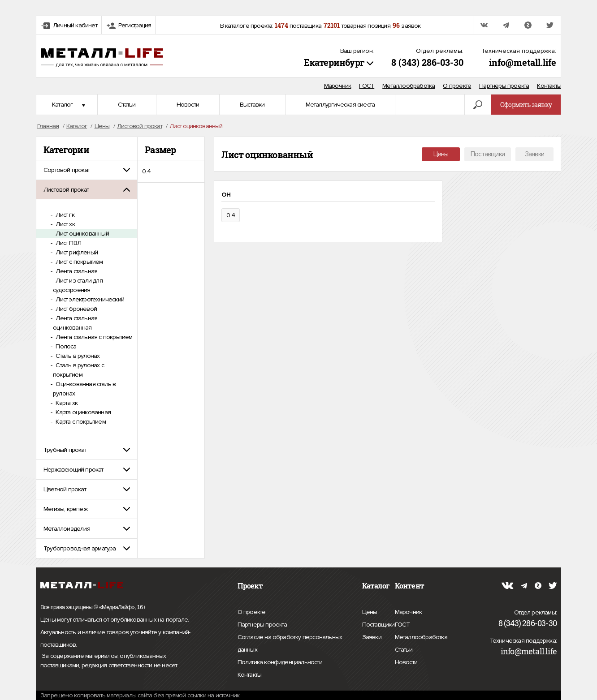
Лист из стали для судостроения (78, 285)
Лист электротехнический (89, 299)
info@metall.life (523, 62)
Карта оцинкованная (82, 412)
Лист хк (65, 224)
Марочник (338, 86)
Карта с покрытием (80, 422)
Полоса (65, 346)
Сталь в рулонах (77, 356)
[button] (87, 170)
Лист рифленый (76, 252)
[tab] (87, 170)
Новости (188, 105)
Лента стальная (76, 271)
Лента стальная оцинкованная (75, 323)
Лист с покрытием (78, 262)
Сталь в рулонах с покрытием (78, 370)
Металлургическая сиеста (340, 105)
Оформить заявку (526, 105)
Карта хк (66, 403)
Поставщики (488, 154)
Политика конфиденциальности (280, 662)
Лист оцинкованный (82, 234)
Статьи (127, 105)
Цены (441, 154)
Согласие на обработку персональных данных (290, 645)
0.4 (146, 171)
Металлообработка (409, 86)
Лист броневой (76, 309)
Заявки (534, 154)
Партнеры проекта (504, 86)
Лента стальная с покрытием (93, 337)
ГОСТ (367, 86)
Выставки (252, 105)
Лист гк (64, 215)
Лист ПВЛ (68, 243)
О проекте (457, 86)
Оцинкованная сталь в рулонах (84, 389)
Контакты (549, 86)
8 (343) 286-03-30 (427, 62)
